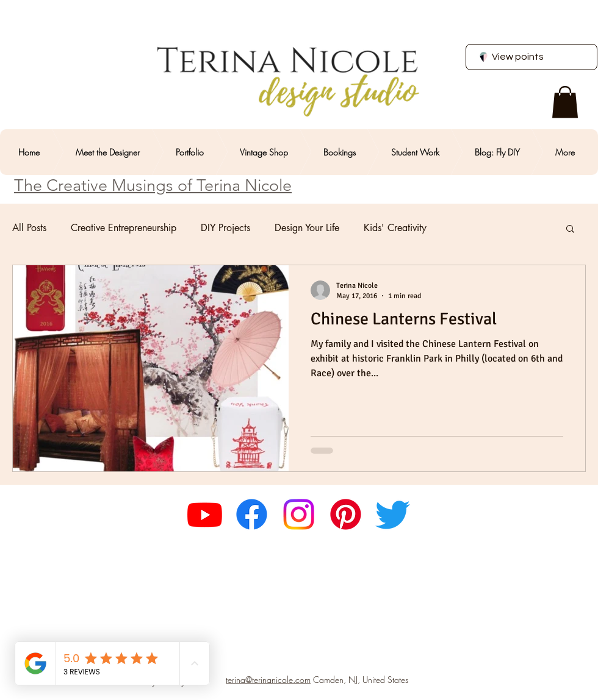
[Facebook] (252, 514)
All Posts (29, 228)
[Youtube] (205, 514)
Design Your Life (307, 228)
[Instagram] (299, 514)
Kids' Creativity (395, 228)
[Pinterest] (346, 514)
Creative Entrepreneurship (124, 228)
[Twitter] (393, 514)
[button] (565, 102)
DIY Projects (225, 228)
